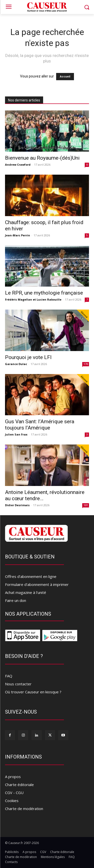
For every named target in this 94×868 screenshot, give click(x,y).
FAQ (9, 676)
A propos (13, 777)
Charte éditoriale (19, 785)
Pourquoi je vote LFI (28, 357)
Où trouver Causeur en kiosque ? (33, 692)
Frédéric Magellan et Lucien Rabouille (33, 299)
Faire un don (16, 600)
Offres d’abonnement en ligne (31, 576)
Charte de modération (24, 809)
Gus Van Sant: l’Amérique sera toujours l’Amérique (40, 425)
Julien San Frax (16, 434)
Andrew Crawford (18, 165)
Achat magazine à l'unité (26, 592)
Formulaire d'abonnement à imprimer (37, 584)
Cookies (12, 801)
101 (86, 505)
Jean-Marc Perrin (18, 235)
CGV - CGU (14, 793)
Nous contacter (18, 684)
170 (86, 364)
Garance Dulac (16, 364)
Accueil (65, 77)
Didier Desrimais (17, 505)
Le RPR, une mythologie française (44, 293)
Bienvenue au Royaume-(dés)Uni (42, 158)
